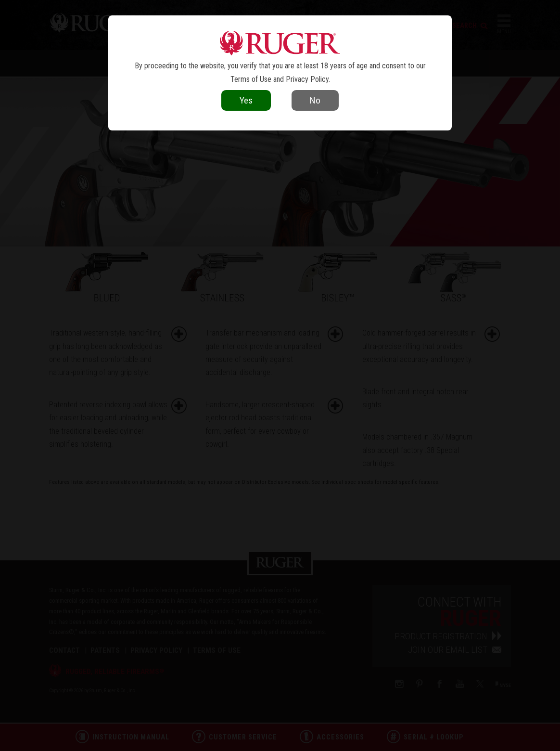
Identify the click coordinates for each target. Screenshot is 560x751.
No (315, 100)
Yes (246, 100)
